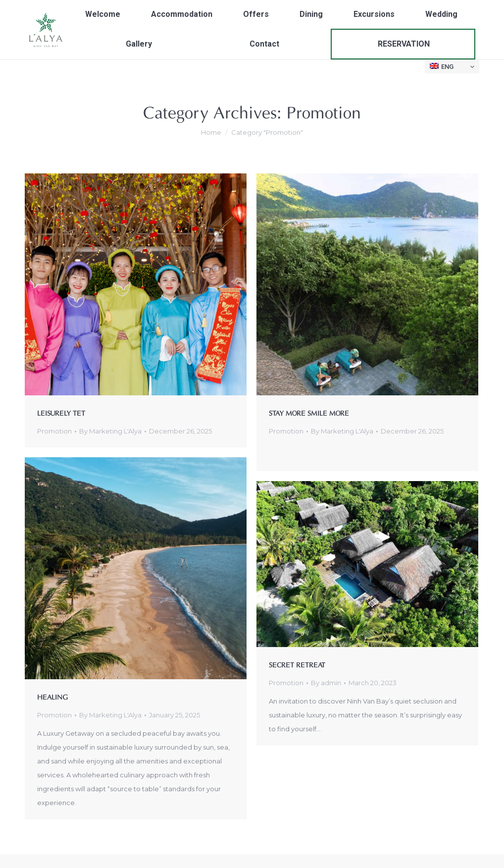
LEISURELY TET (61, 412)
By (110, 431)
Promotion (54, 431)
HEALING (52, 696)
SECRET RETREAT (297, 664)
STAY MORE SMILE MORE (309, 412)
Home (211, 132)
